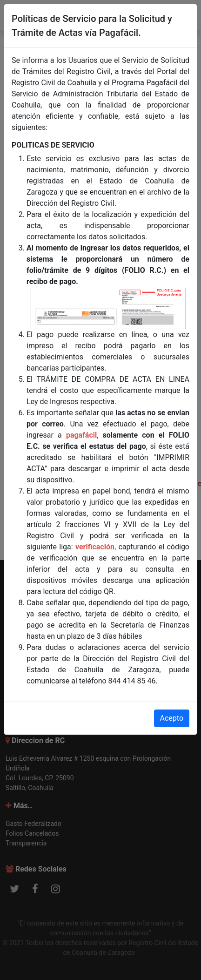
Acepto (172, 718)
